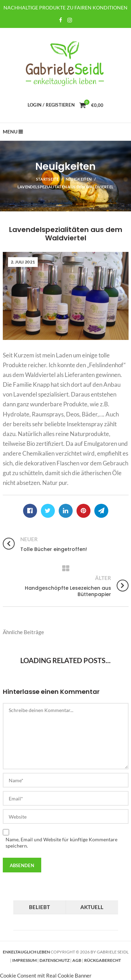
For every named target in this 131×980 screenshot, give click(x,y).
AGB (77, 960)
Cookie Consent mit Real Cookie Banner (46, 975)
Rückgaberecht (103, 960)
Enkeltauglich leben (26, 952)
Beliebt (39, 907)
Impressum (24, 960)
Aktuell (92, 907)
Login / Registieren (51, 105)
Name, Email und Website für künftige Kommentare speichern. (61, 843)
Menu (10, 132)
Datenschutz (54, 960)
